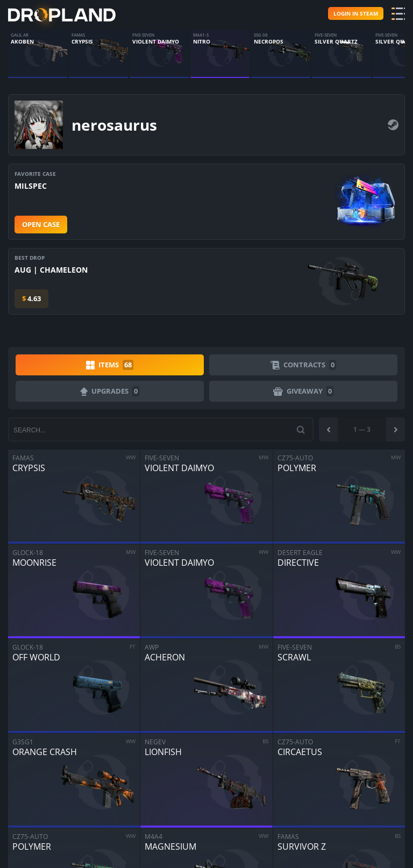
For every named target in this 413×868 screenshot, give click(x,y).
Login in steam (356, 13)
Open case (41, 224)
